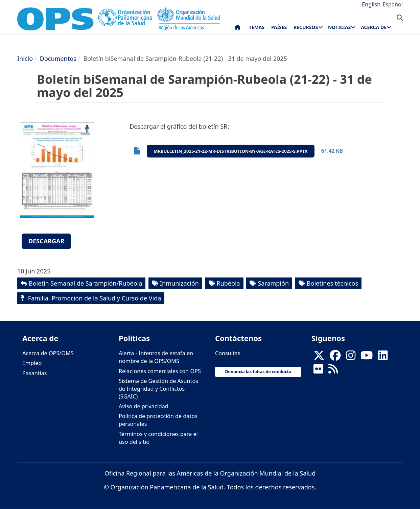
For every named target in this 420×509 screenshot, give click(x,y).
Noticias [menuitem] (339, 27)
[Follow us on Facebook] (335, 357)
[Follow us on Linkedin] (383, 357)
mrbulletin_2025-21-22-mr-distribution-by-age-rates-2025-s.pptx (231, 151)
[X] (319, 357)
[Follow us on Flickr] (318, 371)
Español (393, 4)
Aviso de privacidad (144, 406)
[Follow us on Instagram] (351, 357)
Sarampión (273, 283)
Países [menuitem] (279, 27)
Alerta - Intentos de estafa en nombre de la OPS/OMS (156, 357)
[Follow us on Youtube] (367, 357)
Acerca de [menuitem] (374, 27)
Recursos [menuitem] (306, 27)
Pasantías (35, 373)
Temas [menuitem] (257, 27)
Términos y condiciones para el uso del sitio (158, 438)
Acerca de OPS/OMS (48, 353)
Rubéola (228, 283)
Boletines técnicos (332, 283)
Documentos (58, 58)
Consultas (228, 353)
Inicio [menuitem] (238, 29)
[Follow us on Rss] (333, 371)
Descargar (46, 241)
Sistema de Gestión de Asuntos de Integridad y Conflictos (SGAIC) (158, 389)
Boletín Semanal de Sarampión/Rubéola (85, 283)
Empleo (32, 363)
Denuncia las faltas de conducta (258, 372)
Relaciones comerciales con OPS (160, 371)
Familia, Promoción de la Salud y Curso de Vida (94, 298)
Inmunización (179, 283)
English (371, 4)
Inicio (25, 58)
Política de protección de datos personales (158, 420)
